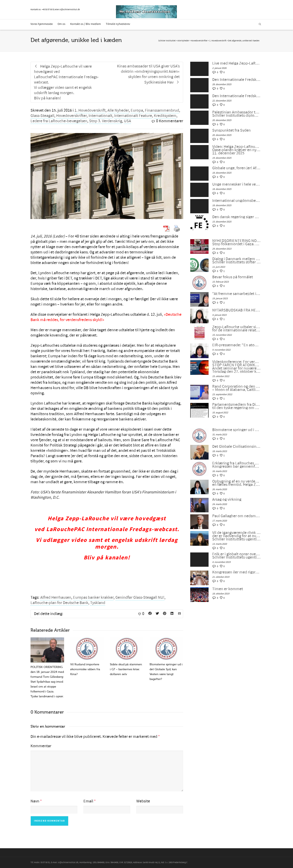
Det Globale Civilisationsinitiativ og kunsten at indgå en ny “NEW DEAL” (236, 447)
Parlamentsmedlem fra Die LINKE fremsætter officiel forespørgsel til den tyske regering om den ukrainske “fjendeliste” (236, 406)
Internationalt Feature (133, 116)
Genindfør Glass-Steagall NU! (140, 597)
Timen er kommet (228, 589)
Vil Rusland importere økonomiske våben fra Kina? (85, 669)
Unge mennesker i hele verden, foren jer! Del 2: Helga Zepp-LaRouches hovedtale (236, 184)
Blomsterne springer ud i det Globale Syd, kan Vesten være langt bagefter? (236, 430)
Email (88, 801)
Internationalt (100, 116)
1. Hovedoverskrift (90, 110)
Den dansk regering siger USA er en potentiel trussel (236, 217)
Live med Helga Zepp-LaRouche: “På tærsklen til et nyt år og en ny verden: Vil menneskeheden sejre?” (236, 63)
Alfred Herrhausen (56, 597)
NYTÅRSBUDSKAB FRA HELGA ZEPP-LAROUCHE (236, 310)
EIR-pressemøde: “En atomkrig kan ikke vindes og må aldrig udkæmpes (236, 345)
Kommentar (41, 746)
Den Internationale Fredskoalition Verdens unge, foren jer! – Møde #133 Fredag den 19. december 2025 (236, 96)
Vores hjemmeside (42, 24)
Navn (35, 801)
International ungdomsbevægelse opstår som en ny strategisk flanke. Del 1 (236, 201)
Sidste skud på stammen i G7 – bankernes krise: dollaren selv (126, 669)
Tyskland (98, 603)
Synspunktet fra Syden (231, 130)
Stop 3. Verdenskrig (106, 121)
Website (143, 801)
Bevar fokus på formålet (233, 277)
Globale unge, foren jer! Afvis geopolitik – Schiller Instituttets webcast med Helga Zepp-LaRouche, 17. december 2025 (236, 168)
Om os (61, 24)
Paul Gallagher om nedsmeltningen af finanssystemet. (236, 516)
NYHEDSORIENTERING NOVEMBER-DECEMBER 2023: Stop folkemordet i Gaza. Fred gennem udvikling (236, 242)
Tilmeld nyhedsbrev (118, 24)
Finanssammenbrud (162, 110)
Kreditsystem (165, 116)
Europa (137, 110)
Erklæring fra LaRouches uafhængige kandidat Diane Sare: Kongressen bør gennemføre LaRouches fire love (236, 465)
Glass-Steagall (42, 116)
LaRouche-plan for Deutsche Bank (59, 603)
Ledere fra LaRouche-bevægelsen (59, 121)
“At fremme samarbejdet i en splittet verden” (236, 294)
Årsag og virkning (227, 499)
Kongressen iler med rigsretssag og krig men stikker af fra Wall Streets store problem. (236, 572)
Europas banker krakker (93, 597)
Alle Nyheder (118, 110)
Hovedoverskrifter (71, 116)
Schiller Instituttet (167, 41)
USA (127, 121)
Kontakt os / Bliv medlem (86, 24)
